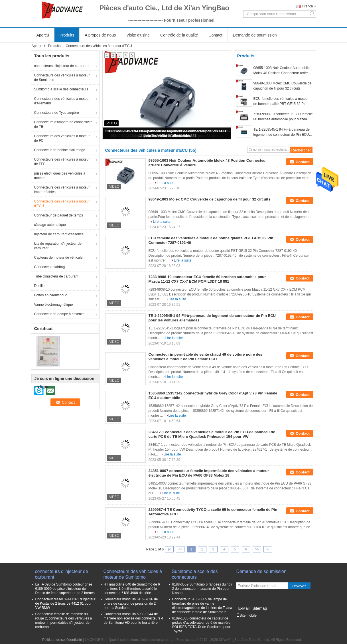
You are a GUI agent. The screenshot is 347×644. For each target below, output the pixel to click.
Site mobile (246, 615)
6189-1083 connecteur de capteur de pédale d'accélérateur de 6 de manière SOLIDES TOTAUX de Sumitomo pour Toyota (201, 625)
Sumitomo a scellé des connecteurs (61, 89)
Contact (215, 35)
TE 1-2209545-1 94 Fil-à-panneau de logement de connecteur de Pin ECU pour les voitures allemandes (282, 132)
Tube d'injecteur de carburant (56, 276)
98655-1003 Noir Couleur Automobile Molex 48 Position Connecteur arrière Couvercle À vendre (282, 71)
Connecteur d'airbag (50, 267)
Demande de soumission (255, 35)
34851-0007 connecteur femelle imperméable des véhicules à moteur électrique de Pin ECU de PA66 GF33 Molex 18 (209, 473)
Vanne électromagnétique (54, 305)
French (308, 6)
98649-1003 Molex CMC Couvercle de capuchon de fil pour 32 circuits (283, 86)
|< (169, 549)
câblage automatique (50, 225)
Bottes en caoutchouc (51, 295)
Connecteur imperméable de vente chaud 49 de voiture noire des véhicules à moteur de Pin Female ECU (206, 357)
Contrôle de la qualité (179, 35)
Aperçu (43, 35)
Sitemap (260, 608)
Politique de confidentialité (62, 640)
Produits (67, 35)
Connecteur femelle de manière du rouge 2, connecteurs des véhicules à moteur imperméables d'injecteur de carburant (64, 620)
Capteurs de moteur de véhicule (58, 258)
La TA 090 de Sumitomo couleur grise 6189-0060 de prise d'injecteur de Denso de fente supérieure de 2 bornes (65, 589)
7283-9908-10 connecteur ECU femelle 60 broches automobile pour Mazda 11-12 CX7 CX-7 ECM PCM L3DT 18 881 (283, 117)
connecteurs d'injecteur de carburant (62, 66)
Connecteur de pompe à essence (59, 314)
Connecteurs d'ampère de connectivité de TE (63, 124)
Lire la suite (166, 183)
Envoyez (299, 586)
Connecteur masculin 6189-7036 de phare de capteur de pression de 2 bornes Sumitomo (131, 604)
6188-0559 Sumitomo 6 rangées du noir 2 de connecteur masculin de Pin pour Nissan (202, 589)
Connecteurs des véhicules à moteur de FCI (62, 138)
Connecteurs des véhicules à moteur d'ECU (62, 204)
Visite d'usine (138, 35)
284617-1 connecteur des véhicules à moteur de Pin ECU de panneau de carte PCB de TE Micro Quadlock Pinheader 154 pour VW (212, 434)
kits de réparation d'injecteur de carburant (58, 246)
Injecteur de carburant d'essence (59, 234)
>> (257, 549)
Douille (39, 286)
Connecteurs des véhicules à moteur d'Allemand (62, 101)
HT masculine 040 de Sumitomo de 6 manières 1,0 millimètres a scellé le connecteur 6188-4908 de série (132, 589)
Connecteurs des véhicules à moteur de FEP (62, 162)
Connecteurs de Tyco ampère (57, 113)
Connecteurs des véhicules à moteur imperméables (62, 190)
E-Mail (244, 608)
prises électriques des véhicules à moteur (60, 176)
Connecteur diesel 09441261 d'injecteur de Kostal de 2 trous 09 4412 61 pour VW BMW (65, 604)
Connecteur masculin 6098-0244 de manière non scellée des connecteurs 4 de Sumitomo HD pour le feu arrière (134, 618)
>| (268, 549)
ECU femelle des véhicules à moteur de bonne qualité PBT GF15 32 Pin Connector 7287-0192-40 (281, 102)
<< (180, 549)
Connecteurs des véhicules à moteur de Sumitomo (62, 78)
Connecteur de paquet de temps (59, 215)
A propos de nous (100, 35)
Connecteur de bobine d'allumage (60, 150)
